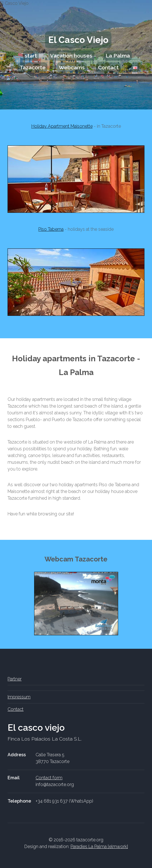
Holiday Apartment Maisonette (62, 126)
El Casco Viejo (78, 40)
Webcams (72, 67)
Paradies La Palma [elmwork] (99, 847)
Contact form (49, 778)
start (31, 56)
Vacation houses (71, 56)
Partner (15, 679)
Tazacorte (33, 67)
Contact (108, 67)
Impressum (19, 697)
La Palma (118, 56)
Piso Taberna (51, 229)
